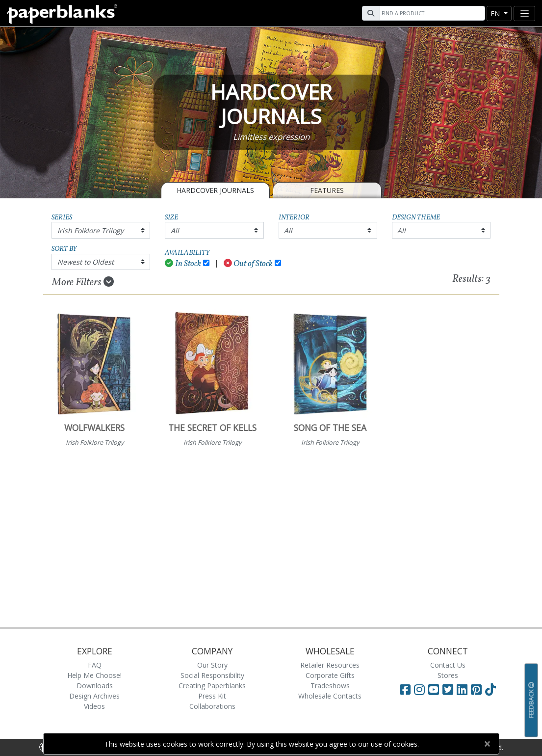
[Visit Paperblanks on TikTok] (490, 689)
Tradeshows (330, 686)
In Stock (183, 264)
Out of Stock (248, 264)
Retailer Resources (330, 665)
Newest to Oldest (86, 262)
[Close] (487, 744)
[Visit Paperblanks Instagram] (419, 689)
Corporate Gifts (330, 675)
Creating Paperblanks (212, 686)
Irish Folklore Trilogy (90, 230)
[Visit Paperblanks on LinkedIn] (464, 689)
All (175, 230)
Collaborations (212, 706)
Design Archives (94, 696)
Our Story (212, 665)
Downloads (95, 686)
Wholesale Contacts (330, 696)
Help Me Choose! (94, 675)
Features (327, 190)
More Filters (83, 282)
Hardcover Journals (215, 190)
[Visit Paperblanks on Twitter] (450, 689)
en (496, 13)
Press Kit (212, 696)
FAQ (95, 665)
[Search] (431, 13)
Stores (448, 675)
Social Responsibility (212, 675)
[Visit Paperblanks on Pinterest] (478, 689)
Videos (94, 706)
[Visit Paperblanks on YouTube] (435, 689)
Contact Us (448, 665)
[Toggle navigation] (524, 13)
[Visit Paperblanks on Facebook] (405, 689)
